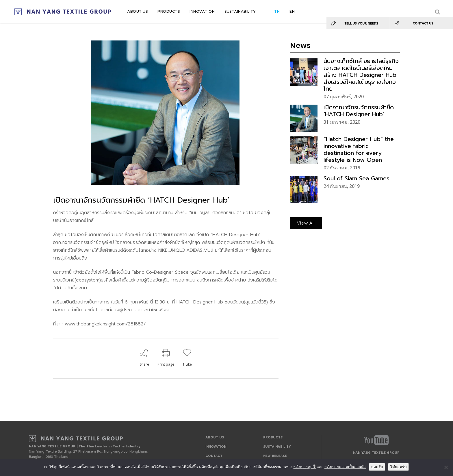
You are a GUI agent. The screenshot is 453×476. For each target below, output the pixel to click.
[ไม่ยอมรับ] (446, 467)
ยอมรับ (377, 467)
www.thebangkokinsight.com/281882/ (104, 324)
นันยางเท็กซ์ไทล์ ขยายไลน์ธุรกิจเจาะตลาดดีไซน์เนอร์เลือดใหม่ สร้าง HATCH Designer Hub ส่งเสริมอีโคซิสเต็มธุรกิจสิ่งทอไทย (361, 75)
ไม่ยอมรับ (398, 467)
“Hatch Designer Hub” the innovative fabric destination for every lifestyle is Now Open (359, 149)
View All (306, 223)
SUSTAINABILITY (277, 447)
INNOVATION (216, 447)
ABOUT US (215, 437)
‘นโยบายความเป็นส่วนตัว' (345, 467)
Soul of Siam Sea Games (357, 178)
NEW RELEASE (275, 456)
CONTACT (214, 456)
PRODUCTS (273, 437)
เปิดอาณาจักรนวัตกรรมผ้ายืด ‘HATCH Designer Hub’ (359, 111)
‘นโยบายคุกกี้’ (304, 467)
